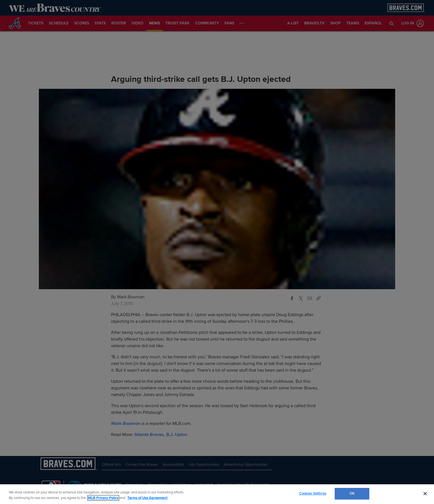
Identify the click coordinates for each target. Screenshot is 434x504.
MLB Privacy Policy (103, 498)
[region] (217, 494)
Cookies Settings (313, 493)
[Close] (425, 493)
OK (352, 493)
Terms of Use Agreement (147, 498)
